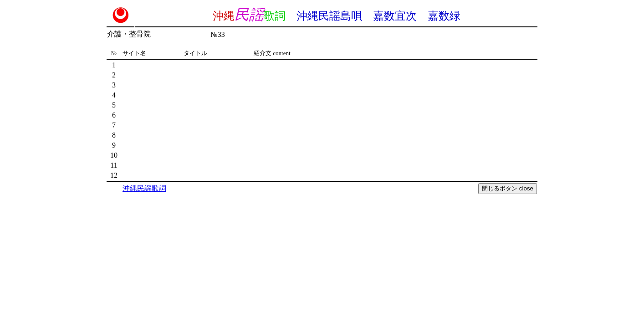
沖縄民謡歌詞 (144, 188)
